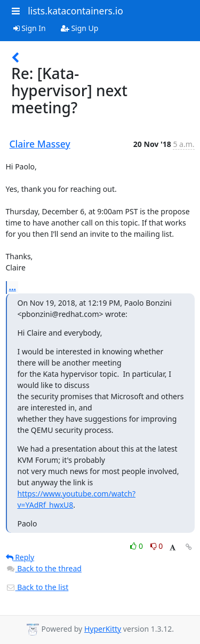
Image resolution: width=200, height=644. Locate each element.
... (13, 287)
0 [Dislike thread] (157, 546)
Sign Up (80, 28)
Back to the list (37, 587)
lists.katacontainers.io (75, 11)
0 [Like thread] (137, 546)
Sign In (30, 28)
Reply (20, 557)
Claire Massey (40, 144)
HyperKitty (103, 629)
